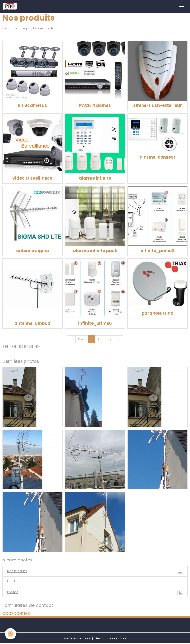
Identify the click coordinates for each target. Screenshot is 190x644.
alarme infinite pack (95, 251)
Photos (95, 592)
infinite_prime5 (95, 323)
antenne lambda (32, 323)
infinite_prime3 (158, 251)
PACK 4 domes (95, 105)
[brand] (11, 7)
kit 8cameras (32, 105)
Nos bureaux (95, 582)
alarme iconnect (158, 157)
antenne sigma (33, 251)
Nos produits (95, 571)
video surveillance (32, 178)
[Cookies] (11, 634)
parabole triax (157, 313)
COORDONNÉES (16, 613)
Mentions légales (77, 638)
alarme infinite (95, 178)
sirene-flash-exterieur (157, 105)
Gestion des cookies (110, 638)
